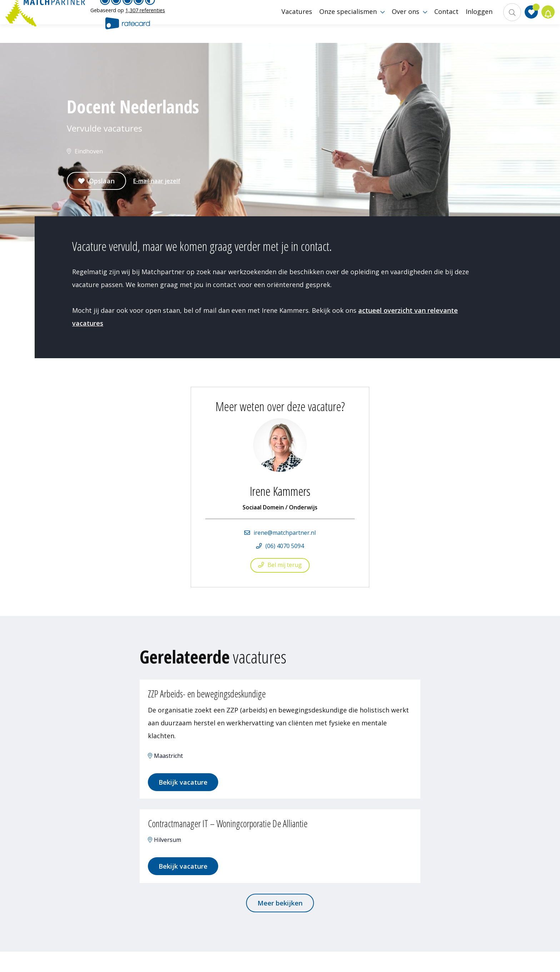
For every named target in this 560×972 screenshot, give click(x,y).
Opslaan (102, 181)
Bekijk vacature (189, 789)
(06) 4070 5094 (285, 546)
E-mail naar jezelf (157, 181)
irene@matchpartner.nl (285, 533)
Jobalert (546, 21)
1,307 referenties (145, 19)
